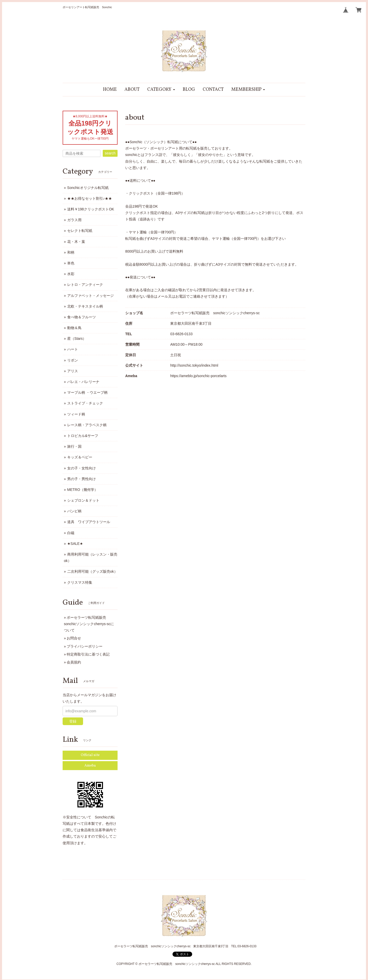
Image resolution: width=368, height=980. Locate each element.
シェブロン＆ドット (83, 500)
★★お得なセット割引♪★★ (90, 198)
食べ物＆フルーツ (82, 317)
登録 (73, 721)
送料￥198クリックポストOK (91, 209)
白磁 (71, 533)
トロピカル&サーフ (83, 436)
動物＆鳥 (74, 328)
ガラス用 (74, 220)
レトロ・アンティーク (85, 285)
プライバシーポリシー (85, 646)
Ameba (90, 766)
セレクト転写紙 (80, 231)
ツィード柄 (76, 414)
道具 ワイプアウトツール (89, 522)
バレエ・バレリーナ (83, 382)
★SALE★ (75, 544)
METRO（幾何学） (83, 490)
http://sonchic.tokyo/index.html (194, 365)
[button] (161, 90)
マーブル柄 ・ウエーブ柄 (87, 392)
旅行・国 (74, 446)
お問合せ (74, 638)
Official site (90, 755)
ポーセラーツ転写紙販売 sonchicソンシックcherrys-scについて (89, 624)
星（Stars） (77, 339)
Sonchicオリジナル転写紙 (88, 188)
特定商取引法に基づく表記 (88, 654)
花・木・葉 (76, 242)
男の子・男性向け (82, 479)
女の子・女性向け (82, 468)
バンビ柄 (74, 511)
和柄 (71, 252)
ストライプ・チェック (85, 403)
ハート (73, 349)
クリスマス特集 (80, 582)
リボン (73, 360)
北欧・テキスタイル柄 (85, 306)
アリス (73, 371)
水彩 (71, 274)
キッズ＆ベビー (80, 457)
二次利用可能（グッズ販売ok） (92, 571)
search (110, 153)
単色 (71, 263)
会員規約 (74, 662)
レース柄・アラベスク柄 (87, 425)
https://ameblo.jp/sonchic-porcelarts (198, 376)
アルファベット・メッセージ (90, 296)
